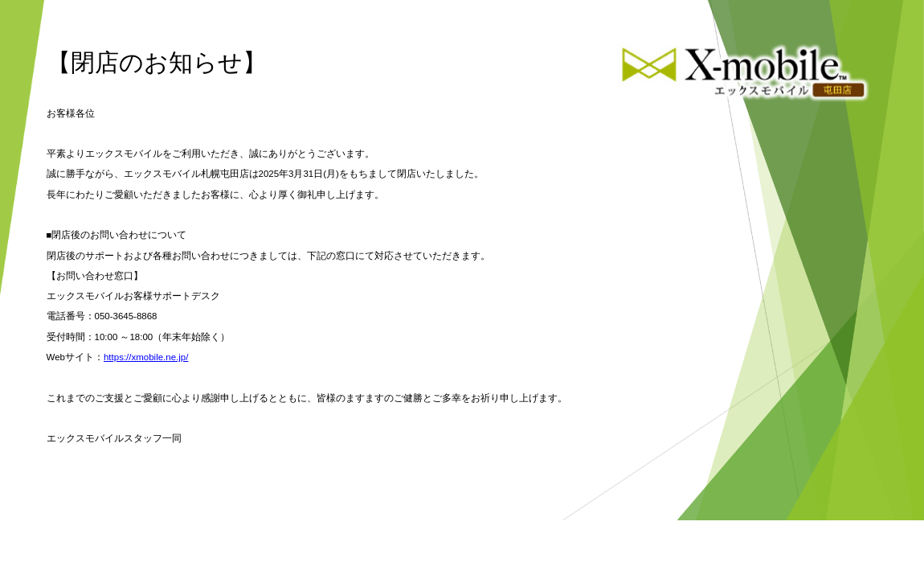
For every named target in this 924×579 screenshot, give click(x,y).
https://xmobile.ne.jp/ (146, 357)
